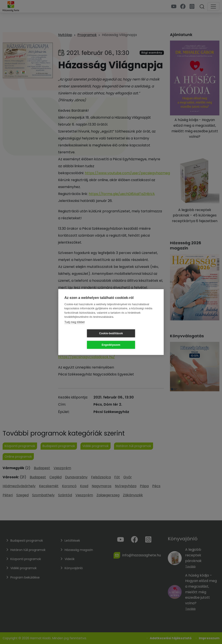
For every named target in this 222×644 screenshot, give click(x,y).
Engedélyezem (137, 339)
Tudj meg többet (74, 328)
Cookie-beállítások (85, 339)
